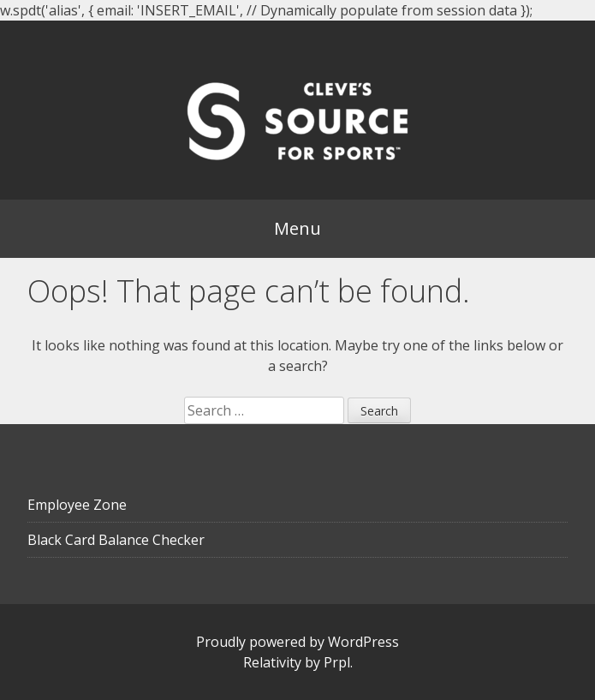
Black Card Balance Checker (116, 540)
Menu (297, 228)
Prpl (337, 662)
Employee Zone (77, 505)
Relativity (272, 662)
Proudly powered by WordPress (297, 642)
